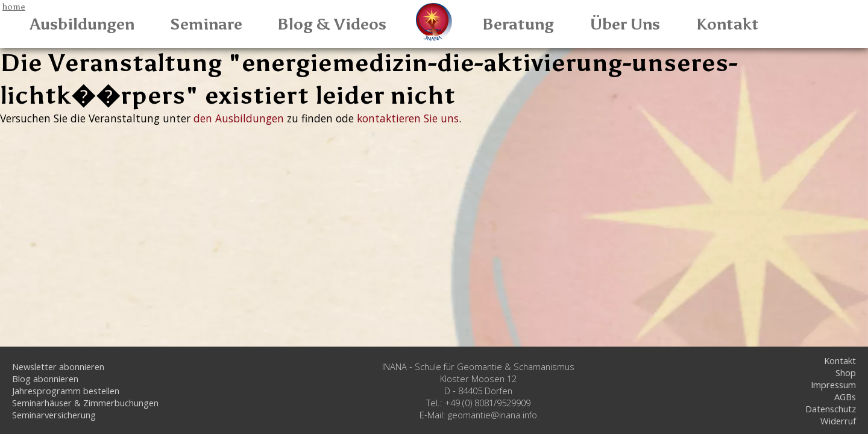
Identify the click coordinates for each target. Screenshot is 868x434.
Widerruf (838, 421)
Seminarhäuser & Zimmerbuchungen (85, 403)
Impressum (833, 385)
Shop (846, 373)
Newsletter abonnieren (58, 366)
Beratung (518, 24)
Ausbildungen (82, 24)
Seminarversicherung (54, 415)
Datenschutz (831, 409)
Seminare (206, 24)
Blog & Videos (332, 24)
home (14, 7)
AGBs (845, 397)
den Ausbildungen (239, 118)
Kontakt (728, 24)
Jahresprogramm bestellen (66, 391)
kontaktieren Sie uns (408, 118)
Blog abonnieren (45, 379)
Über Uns (625, 24)
